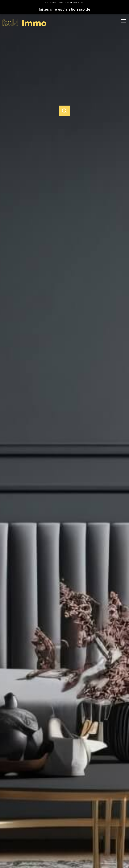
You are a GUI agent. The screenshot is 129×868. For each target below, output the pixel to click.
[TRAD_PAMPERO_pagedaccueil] (24, 26)
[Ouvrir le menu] (125, 21)
